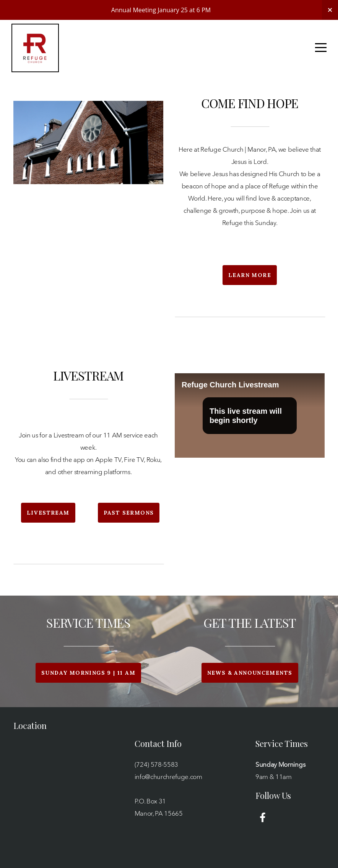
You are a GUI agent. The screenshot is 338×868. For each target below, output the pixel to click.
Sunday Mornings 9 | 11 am (88, 673)
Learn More (250, 275)
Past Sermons (129, 513)
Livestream (48, 513)
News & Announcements (250, 673)
